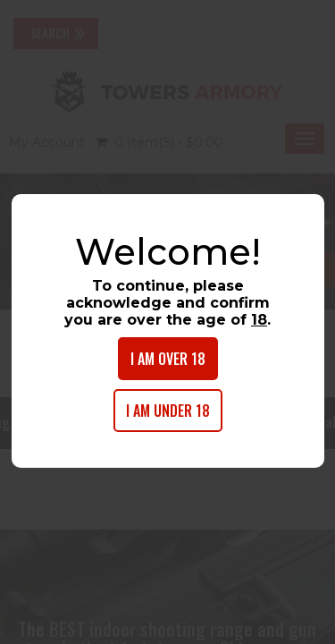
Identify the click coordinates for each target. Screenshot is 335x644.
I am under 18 (168, 411)
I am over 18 (168, 359)
